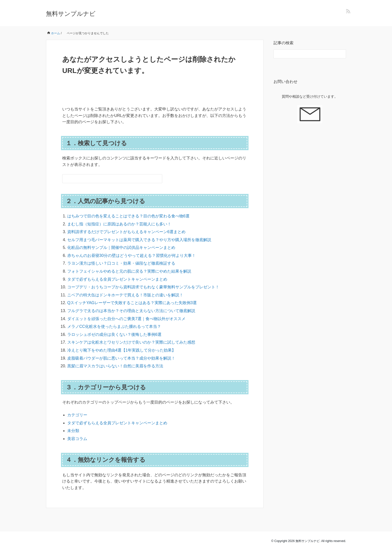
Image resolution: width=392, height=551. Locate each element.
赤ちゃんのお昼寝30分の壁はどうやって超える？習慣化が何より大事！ (131, 256)
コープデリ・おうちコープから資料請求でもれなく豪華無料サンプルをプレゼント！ (143, 287)
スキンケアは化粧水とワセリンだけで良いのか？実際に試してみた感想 (131, 342)
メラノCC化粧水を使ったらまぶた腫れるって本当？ (114, 326)
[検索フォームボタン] (158, 179)
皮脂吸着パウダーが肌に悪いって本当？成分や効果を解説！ (121, 358)
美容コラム (77, 439)
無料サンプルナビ (71, 14)
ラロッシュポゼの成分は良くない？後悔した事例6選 (114, 334)
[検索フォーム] (107, 179)
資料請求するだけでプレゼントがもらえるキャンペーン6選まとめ (126, 232)
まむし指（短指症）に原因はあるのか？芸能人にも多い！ (119, 224)
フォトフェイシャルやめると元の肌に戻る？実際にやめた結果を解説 (129, 271)
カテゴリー (77, 415)
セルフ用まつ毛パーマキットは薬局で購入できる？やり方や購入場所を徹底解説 (139, 240)
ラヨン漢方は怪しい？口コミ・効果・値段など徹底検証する (121, 263)
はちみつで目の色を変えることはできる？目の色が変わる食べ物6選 (128, 216)
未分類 (73, 431)
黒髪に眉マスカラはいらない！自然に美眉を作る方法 (115, 366)
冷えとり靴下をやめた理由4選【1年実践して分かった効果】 (121, 350)
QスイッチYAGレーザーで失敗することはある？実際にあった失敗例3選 (132, 303)
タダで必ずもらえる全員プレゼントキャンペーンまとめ (117, 279)
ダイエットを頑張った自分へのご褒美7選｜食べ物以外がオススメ (126, 319)
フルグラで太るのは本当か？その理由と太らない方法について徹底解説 (131, 311)
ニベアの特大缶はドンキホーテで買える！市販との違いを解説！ (125, 295)
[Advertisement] (310, 218)
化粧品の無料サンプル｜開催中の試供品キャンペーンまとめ (121, 248)
